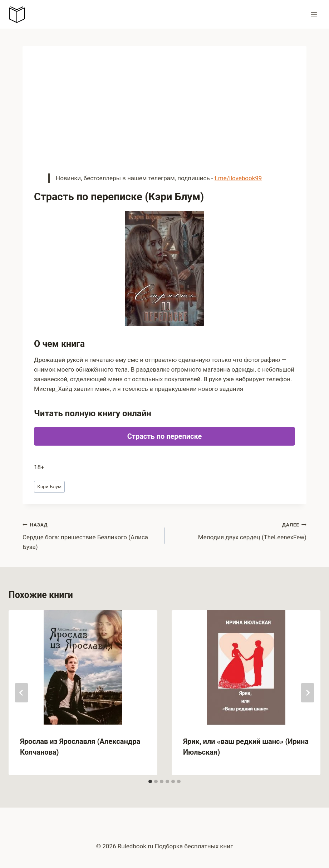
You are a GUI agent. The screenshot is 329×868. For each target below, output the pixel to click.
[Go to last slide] (21, 693)
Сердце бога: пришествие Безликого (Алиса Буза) (90, 535)
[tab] (150, 781)
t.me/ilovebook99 (238, 178)
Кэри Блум (49, 486)
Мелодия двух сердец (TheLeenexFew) (239, 530)
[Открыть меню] (314, 14)
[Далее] (308, 693)
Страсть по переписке (165, 436)
